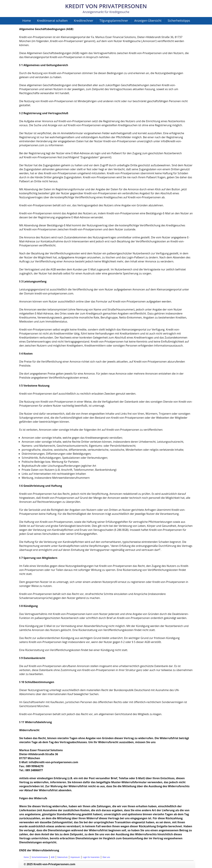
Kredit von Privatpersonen (106, 6)
